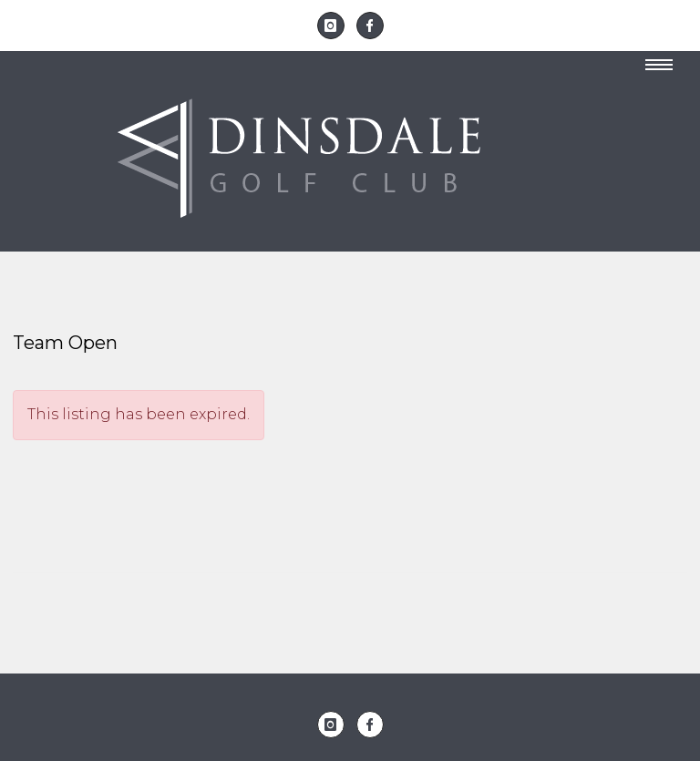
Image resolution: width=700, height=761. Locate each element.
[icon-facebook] (370, 26)
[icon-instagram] (335, 26)
